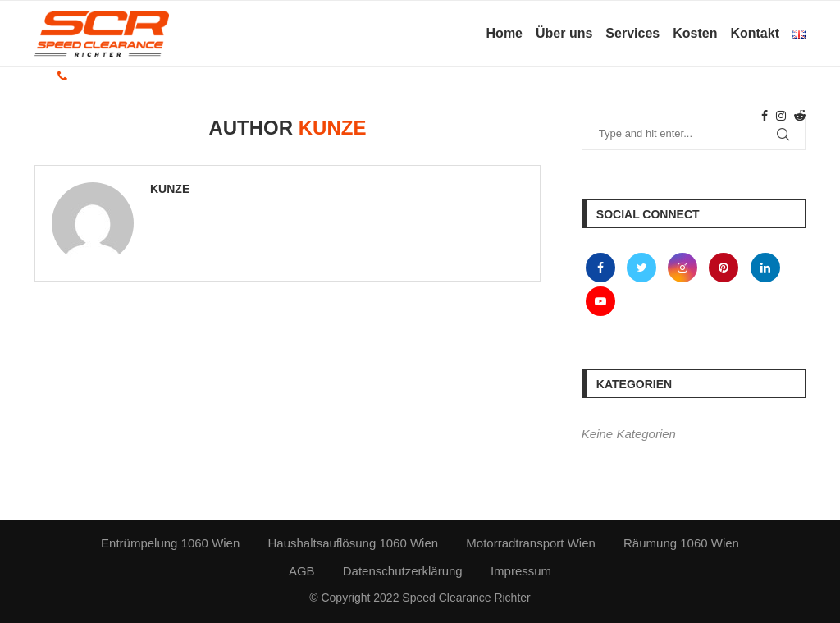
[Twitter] (643, 267)
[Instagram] (781, 116)
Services (632, 33)
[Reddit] (800, 116)
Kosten (695, 33)
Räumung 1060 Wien (681, 543)
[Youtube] (600, 301)
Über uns (564, 33)
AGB (302, 571)
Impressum (521, 571)
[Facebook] (765, 116)
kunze (170, 189)
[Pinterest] (725, 267)
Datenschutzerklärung (403, 571)
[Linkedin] (765, 267)
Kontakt (755, 33)
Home (504, 33)
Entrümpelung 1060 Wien (170, 543)
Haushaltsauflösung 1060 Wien (353, 543)
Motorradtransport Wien (531, 543)
